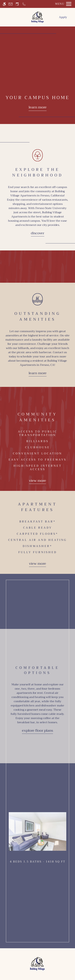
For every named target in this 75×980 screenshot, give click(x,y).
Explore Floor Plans (37, 731)
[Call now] (24, 4)
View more (37, 481)
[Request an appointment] (17, 4)
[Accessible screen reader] (4, 4)
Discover (38, 233)
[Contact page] (11, 4)
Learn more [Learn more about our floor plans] (38, 107)
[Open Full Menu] (62, 4)
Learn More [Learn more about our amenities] (38, 373)
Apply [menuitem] (63, 17)
